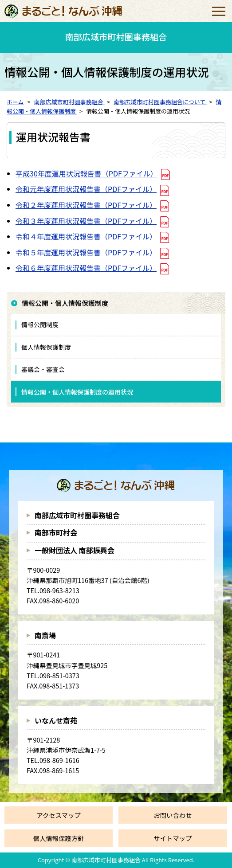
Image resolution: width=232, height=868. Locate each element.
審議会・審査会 (43, 369)
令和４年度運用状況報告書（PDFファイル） (86, 236)
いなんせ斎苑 (56, 720)
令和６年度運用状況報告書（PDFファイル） (86, 268)
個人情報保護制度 (46, 347)
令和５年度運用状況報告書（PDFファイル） (86, 252)
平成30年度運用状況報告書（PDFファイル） (87, 173)
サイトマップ (173, 838)
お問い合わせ (173, 815)
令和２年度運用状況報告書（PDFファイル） (86, 205)
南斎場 (45, 635)
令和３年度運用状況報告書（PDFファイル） (86, 221)
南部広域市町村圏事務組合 (77, 515)
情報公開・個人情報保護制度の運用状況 (77, 392)
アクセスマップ (59, 815)
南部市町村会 (56, 532)
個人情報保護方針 (59, 838)
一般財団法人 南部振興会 (75, 550)
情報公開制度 (40, 325)
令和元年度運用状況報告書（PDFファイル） (86, 189)
